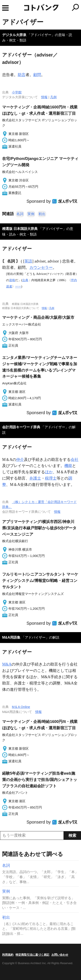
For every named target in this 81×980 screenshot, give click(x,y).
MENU (5, 8)
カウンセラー (41, 267)
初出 (42, 214)
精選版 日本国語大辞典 (20, 229)
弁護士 (35, 478)
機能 (68, 466)
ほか (49, 472)
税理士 (51, 478)
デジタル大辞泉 (14, 35)
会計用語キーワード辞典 (21, 427)
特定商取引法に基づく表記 (32, 955)
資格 (12, 280)
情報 (44, 97)
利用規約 (8, 955)
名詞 (20, 214)
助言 (22, 75)
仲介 (20, 460)
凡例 (53, 97)
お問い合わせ (60, 955)
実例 (31, 214)
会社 (75, 460)
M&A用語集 (11, 637)
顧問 (37, 75)
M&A (7, 664)
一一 (18, 286)
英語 (28, 261)
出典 (25, 280)
